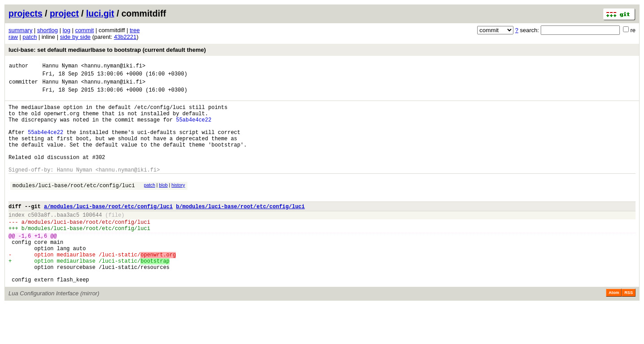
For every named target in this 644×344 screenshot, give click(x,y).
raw (13, 37)
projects (25, 13)
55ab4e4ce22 (193, 129)
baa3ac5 (68, 240)
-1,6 (25, 265)
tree (135, 30)
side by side (75, 37)
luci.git (100, 13)
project (64, 13)
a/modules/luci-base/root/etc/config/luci (108, 230)
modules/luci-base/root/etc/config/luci (74, 207)
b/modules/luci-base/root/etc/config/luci (240, 230)
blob (163, 205)
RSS (629, 331)
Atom (614, 331)
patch (30, 37)
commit (85, 30)
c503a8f (39, 240)
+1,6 (41, 265)
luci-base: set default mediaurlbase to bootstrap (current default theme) (107, 50)
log (66, 30)
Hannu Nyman (60, 67)
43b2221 (125, 37)
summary (20, 30)
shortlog (47, 30)
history (178, 205)
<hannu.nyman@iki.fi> (113, 67)
